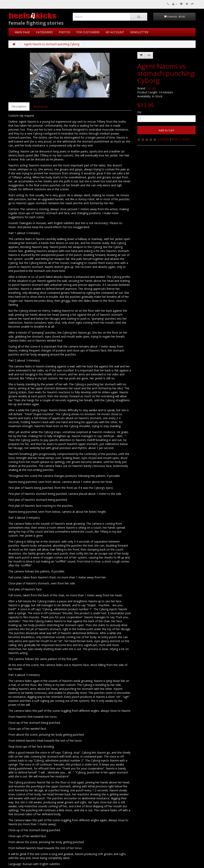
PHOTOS (65, 32)
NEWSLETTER (139, 32)
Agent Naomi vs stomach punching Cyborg (52, 44)
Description (19, 106)
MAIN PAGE (22, 32)
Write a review (181, 139)
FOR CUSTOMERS (88, 32)
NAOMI (151, 88)
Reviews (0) (40, 106)
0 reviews (163, 139)
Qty (139, 112)
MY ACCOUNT (115, 32)
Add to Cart (166, 130)
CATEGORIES (44, 32)
